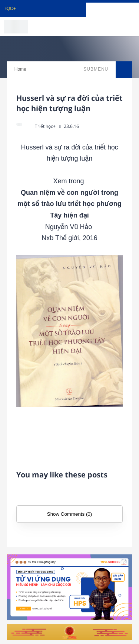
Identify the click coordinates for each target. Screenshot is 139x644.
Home (20, 69)
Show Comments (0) (69, 514)
